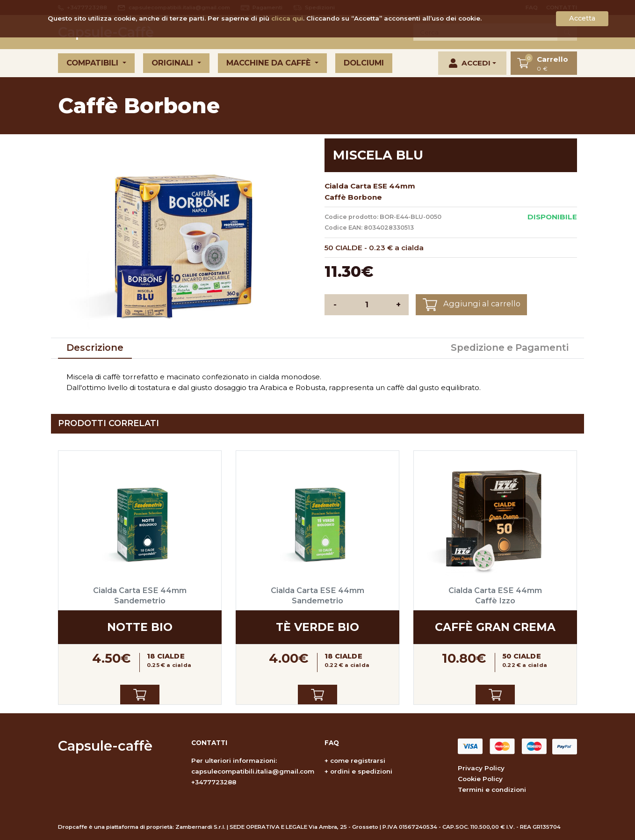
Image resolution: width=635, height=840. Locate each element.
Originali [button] (173, 63)
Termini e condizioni (492, 789)
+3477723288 (214, 782)
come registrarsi (358, 760)
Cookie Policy (480, 779)
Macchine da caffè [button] (270, 63)
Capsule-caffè (105, 746)
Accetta (582, 18)
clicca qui (287, 18)
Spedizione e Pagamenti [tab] (510, 348)
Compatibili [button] (94, 63)
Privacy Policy (481, 768)
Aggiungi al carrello (472, 305)
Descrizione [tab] (95, 348)
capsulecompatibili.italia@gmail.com (253, 771)
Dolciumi (364, 63)
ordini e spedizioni (361, 771)
